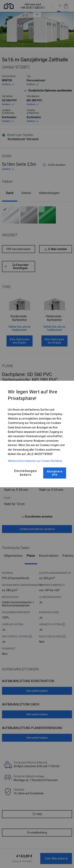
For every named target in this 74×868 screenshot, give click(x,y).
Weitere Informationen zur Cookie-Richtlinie (35, 461)
